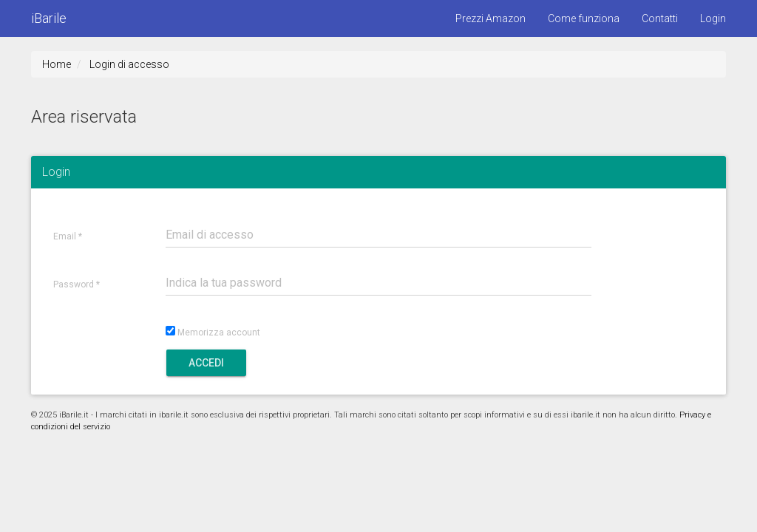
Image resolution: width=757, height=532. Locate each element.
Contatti (660, 18)
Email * (68, 237)
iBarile (49, 18)
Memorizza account (219, 333)
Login (713, 18)
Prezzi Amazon (490, 18)
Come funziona (584, 18)
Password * (77, 285)
